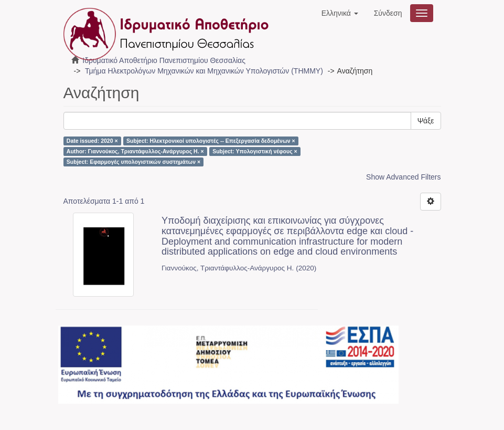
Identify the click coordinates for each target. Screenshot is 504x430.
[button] (340, 13)
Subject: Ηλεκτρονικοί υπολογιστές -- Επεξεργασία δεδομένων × (211, 141)
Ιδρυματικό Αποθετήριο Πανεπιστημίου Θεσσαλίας (164, 60)
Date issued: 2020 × (92, 141)
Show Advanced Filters (403, 177)
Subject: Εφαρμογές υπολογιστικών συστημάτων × (133, 162)
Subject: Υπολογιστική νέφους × (255, 151)
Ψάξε (426, 121)
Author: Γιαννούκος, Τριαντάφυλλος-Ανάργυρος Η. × (135, 151)
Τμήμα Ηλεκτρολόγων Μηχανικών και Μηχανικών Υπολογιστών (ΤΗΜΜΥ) (204, 71)
